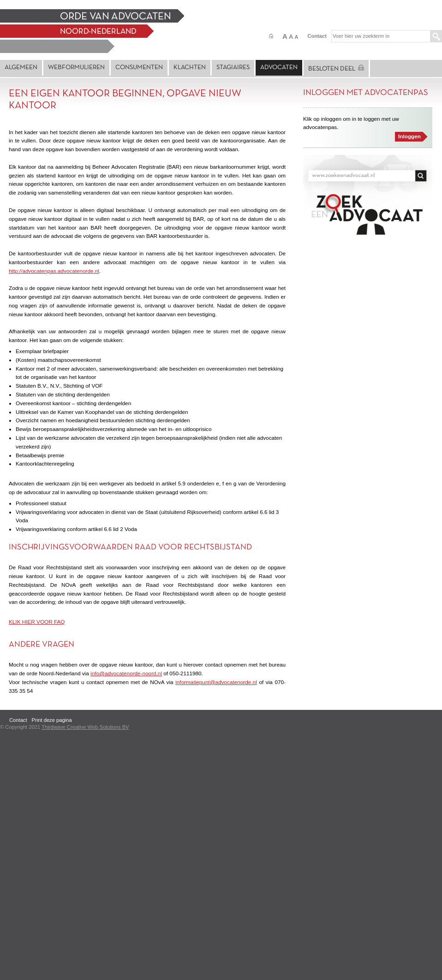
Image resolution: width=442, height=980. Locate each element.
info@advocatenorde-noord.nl (126, 673)
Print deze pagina (52, 720)
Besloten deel (336, 68)
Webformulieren (76, 68)
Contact (317, 36)
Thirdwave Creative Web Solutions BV (85, 727)
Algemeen (21, 68)
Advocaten (279, 68)
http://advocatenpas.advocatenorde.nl (54, 271)
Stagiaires (233, 68)
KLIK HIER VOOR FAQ (37, 622)
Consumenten (139, 68)
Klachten (190, 68)
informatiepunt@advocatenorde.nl (216, 682)
